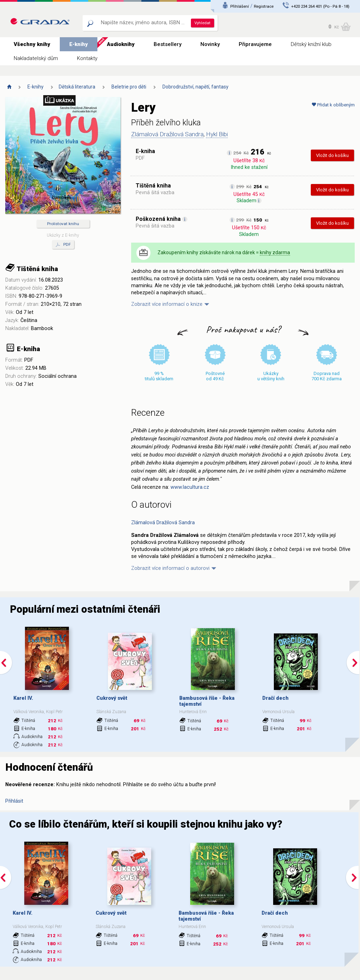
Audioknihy (121, 44)
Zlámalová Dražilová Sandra (167, 134)
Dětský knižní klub (311, 44)
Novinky (210, 44)
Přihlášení (240, 6)
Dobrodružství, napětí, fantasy (195, 87)
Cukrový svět (112, 698)
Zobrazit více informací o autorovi (170, 568)
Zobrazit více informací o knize (167, 304)
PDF (63, 245)
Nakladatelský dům (36, 58)
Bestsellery (168, 44)
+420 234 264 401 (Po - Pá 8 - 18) (320, 6)
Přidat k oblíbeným (333, 105)
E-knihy (79, 44)
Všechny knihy (32, 44)
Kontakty (87, 58)
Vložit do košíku (332, 155)
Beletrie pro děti (129, 87)
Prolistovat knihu (63, 224)
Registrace (264, 6)
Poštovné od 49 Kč (215, 376)
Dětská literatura (77, 87)
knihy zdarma (275, 252)
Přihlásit (14, 801)
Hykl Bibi (217, 134)
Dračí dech (275, 698)
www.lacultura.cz (190, 487)
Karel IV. (23, 698)
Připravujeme (255, 44)
